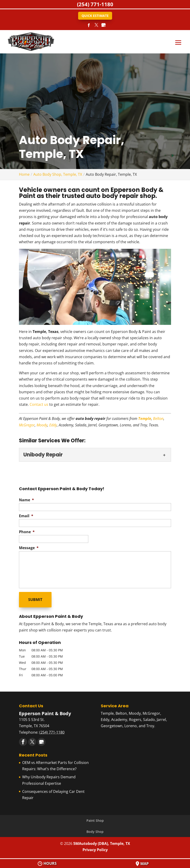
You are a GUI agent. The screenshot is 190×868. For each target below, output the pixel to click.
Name (26, 500)
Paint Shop (95, 820)
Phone (27, 532)
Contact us (39, 404)
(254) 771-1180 (95, 4)
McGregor (27, 425)
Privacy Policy (95, 850)
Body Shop (95, 832)
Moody (42, 425)
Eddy (53, 425)
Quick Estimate (95, 16)
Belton (158, 419)
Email (26, 516)
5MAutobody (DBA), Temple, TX (102, 843)
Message (29, 548)
